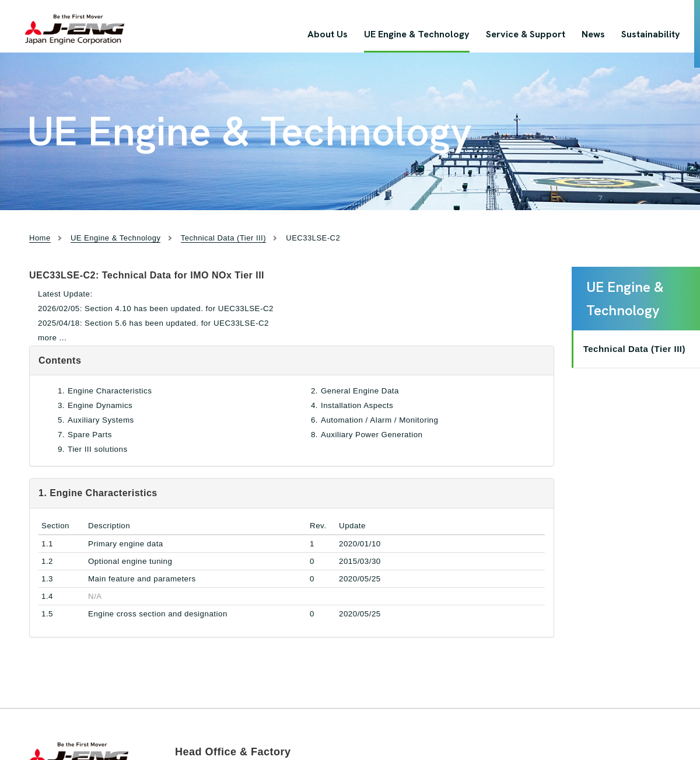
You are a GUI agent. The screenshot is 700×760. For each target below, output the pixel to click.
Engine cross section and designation (158, 614)
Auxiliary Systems (101, 420)
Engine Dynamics (100, 405)
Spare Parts (90, 435)
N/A (95, 596)
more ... (52, 338)
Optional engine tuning (130, 561)
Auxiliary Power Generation (372, 435)
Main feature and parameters (142, 579)
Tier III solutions (98, 449)
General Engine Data (360, 391)
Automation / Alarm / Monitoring (379, 420)
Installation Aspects (357, 405)
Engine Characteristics (110, 391)
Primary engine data (126, 544)
